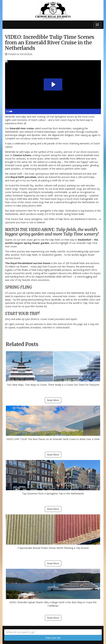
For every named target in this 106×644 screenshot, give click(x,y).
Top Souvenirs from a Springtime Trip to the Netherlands (53, 478)
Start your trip (53, 638)
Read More (53, 400)
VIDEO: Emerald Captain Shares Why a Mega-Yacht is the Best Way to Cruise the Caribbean (53, 588)
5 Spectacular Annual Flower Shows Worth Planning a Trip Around (53, 532)
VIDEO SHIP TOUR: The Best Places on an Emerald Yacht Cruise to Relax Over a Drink (53, 423)
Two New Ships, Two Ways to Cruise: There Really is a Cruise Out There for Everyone (53, 369)
